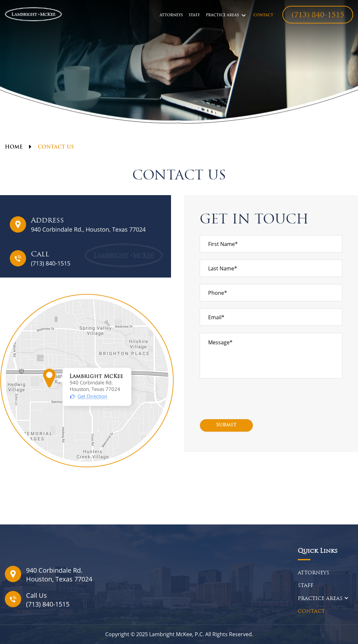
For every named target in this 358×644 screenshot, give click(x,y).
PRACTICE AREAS (222, 15)
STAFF (194, 15)
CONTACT (263, 15)
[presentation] (249, 399)
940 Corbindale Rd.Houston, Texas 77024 (59, 575)
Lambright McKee (171, 634)
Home (14, 147)
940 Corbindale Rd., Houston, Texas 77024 (88, 229)
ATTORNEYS (171, 15)
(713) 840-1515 (318, 15)
